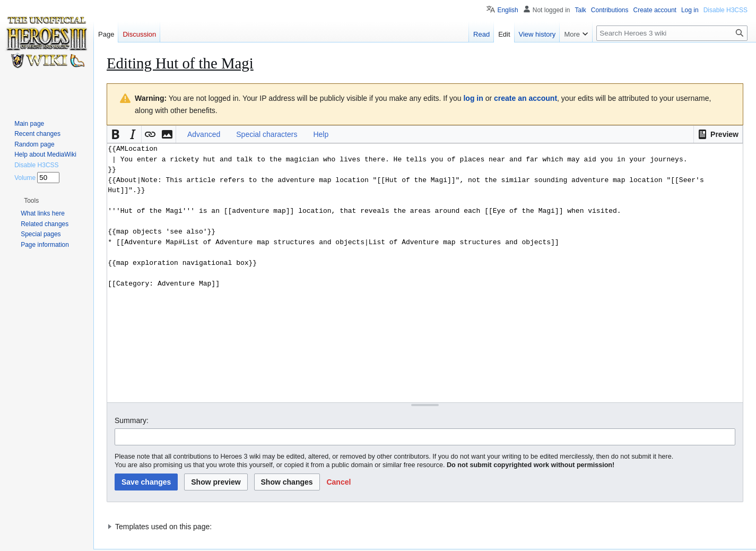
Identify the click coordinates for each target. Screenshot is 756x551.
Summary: (132, 420)
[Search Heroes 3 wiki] (672, 33)
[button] (718, 134)
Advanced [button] (204, 134)
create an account (525, 98)
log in (473, 98)
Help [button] (321, 134)
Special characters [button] (267, 134)
